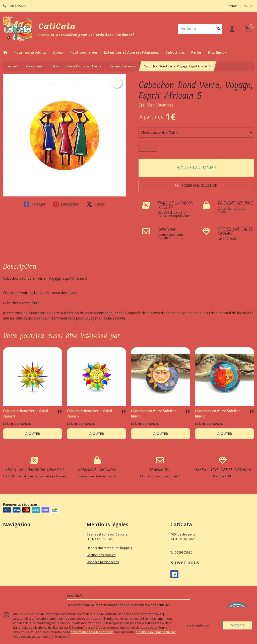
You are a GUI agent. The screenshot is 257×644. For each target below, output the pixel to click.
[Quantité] (148, 147)
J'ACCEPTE (237, 625)
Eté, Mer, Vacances (156, 105)
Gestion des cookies (101, 555)
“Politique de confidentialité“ (156, 632)
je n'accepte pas (197, 625)
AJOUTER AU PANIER (196, 168)
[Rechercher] (219, 29)
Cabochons (34, 66)
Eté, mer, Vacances (123, 66)
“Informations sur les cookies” (92, 632)
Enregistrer (66, 204)
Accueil (13, 66)
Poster (96, 204)
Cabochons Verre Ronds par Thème (76, 66)
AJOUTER (33, 434)
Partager (35, 204)
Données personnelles (103, 562)
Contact (232, 6)
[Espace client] (232, 29)
